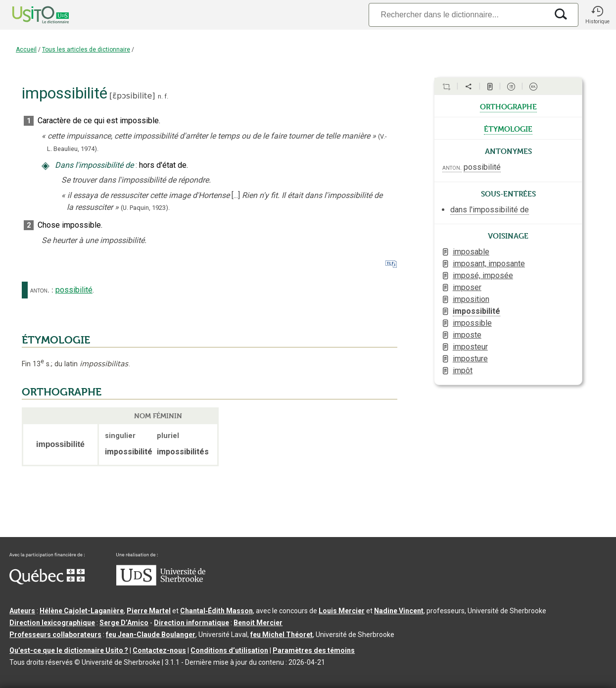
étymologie (508, 128)
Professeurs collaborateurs (55, 635)
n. (160, 96)
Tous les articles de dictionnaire (86, 49)
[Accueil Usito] (30, 15)
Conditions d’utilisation (229, 650)
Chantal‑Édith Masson (216, 611)
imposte (467, 335)
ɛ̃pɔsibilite (132, 96)
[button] (597, 15)
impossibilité (476, 311)
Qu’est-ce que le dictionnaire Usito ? (69, 650)
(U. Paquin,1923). (145, 208)
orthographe (508, 106)
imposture (470, 359)
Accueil (26, 49)
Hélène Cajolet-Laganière (82, 611)
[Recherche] (458, 15)
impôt (463, 370)
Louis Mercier (342, 611)
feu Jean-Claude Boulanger (151, 635)
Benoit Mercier (258, 623)
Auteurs (22, 611)
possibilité (74, 290)
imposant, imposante (489, 264)
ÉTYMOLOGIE (56, 340)
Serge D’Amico (124, 623)
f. (166, 96)
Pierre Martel (149, 611)
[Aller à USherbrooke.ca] (161, 583)
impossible (472, 323)
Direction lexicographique (52, 623)
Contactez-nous (159, 650)
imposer (467, 287)
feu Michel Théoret (282, 635)
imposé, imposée (483, 275)
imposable (471, 252)
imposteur (470, 347)
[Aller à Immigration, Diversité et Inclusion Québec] (47, 582)
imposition (471, 299)
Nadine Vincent (399, 611)
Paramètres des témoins (314, 650)
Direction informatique (191, 623)
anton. (40, 290)
